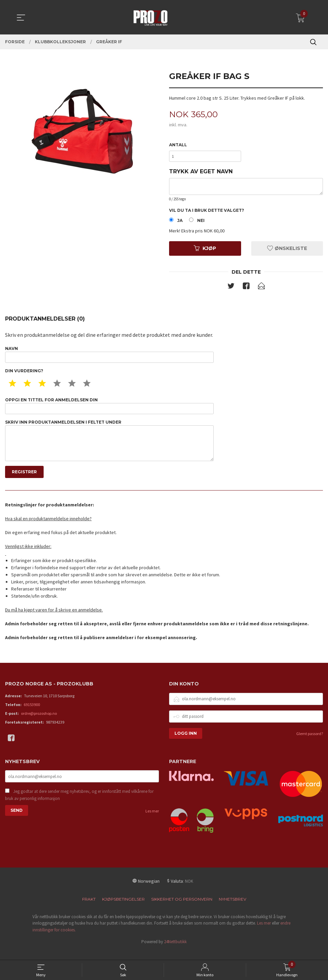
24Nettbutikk (175, 951)
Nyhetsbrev (232, 908)
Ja (180, 222)
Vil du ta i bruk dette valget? (207, 212)
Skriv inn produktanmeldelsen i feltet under (109, 447)
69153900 (32, 714)
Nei (201, 222)
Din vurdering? (24, 375)
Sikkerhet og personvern (182, 908)
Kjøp (205, 250)
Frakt (89, 908)
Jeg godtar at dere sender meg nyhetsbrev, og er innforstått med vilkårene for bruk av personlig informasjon (79, 805)
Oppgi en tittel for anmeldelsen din (109, 410)
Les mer (152, 821)
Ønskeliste (287, 250)
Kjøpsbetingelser (123, 908)
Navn (109, 358)
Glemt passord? (310, 743)
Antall (178, 145)
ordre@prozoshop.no (39, 722)
